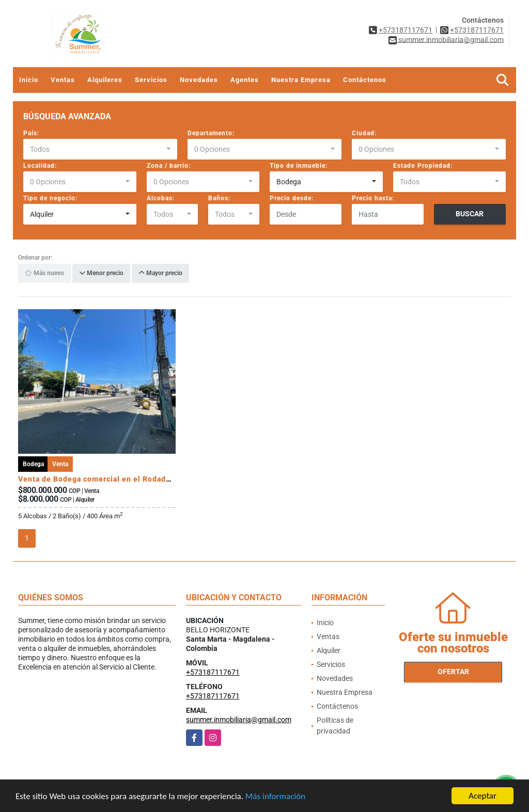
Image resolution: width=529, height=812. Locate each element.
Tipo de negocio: (50, 198)
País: (31, 133)
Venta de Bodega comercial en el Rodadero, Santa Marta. (124, 479)
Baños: (219, 198)
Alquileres (105, 80)
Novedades (199, 80)
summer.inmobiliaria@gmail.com (239, 720)
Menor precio (101, 274)
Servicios (151, 80)
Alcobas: (161, 198)
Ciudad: (364, 133)
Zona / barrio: (169, 166)
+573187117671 (406, 30)
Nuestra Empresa (301, 80)
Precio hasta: (373, 198)
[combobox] (100, 149)
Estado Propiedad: (423, 166)
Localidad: (40, 166)
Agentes (245, 80)
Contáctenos (365, 80)
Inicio (29, 80)
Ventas (63, 80)
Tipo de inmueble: (299, 166)
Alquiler (329, 650)
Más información (275, 797)
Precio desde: (292, 198)
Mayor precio (160, 274)
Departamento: (211, 133)
